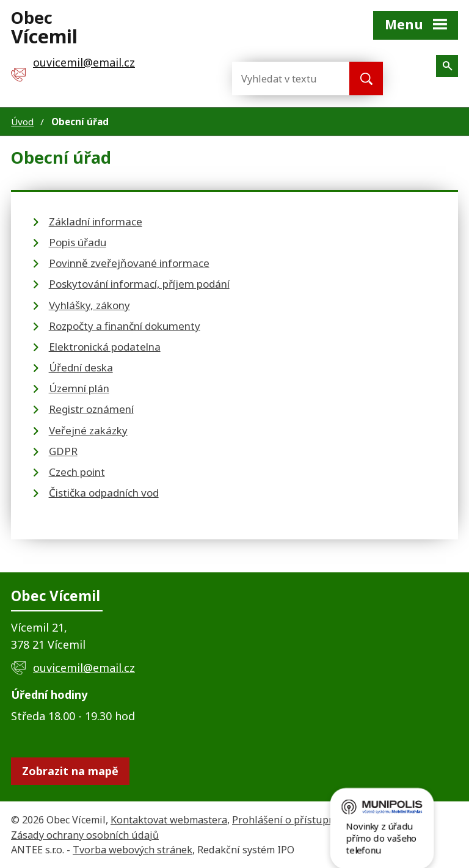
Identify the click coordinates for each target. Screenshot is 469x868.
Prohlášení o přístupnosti (292, 820)
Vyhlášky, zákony (89, 305)
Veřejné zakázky (88, 430)
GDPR (63, 451)
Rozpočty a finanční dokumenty (125, 326)
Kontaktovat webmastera (169, 820)
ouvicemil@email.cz (84, 668)
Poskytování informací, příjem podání (139, 284)
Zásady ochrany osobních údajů (85, 835)
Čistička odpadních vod (104, 493)
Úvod (22, 122)
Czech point (77, 472)
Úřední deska (81, 367)
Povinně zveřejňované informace (129, 263)
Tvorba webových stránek (133, 850)
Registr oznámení (91, 409)
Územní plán (79, 388)
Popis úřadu (78, 242)
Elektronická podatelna (105, 347)
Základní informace (96, 221)
